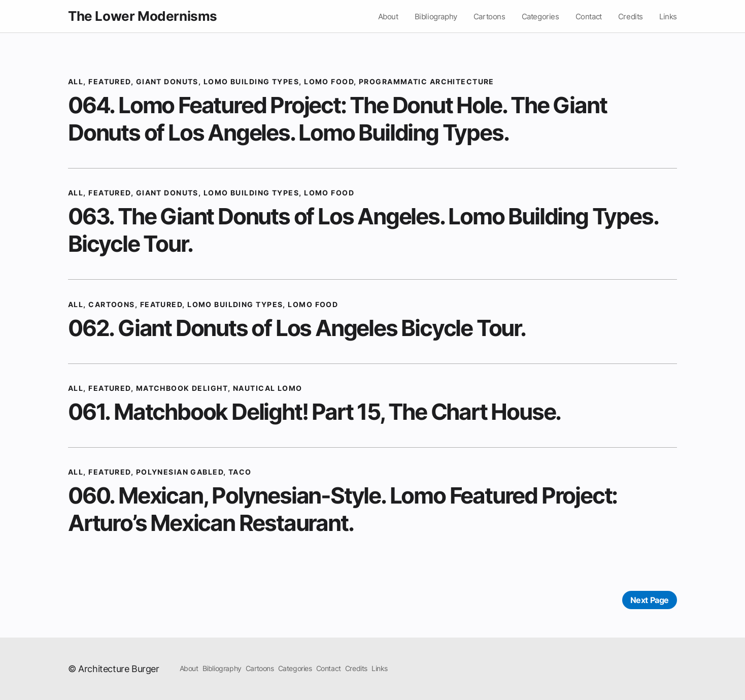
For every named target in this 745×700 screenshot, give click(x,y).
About (388, 16)
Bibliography (436, 16)
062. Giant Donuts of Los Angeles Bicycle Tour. (297, 328)
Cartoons (489, 16)
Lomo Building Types (251, 81)
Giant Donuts (167, 81)
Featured (110, 81)
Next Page (650, 600)
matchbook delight (182, 388)
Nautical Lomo (268, 388)
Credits (631, 16)
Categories (540, 16)
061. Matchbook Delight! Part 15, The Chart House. (314, 412)
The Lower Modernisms (143, 16)
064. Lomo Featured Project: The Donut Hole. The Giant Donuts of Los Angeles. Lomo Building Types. (337, 119)
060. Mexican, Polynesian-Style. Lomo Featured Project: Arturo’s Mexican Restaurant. (343, 509)
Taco (240, 472)
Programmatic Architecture (427, 81)
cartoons (112, 304)
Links (668, 16)
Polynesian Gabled (180, 472)
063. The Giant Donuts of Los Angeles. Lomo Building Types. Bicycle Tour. (363, 230)
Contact (589, 16)
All (76, 81)
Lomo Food (329, 81)
